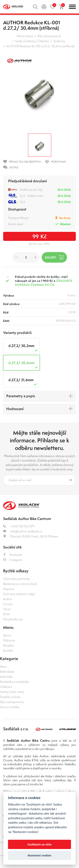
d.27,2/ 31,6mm (23, 382)
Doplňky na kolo (10, 697)
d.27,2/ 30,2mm (23, 348)
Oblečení (6, 687)
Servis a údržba (10, 707)
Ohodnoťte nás (13, 619)
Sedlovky (59, 41)
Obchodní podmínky (17, 579)
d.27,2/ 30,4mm (24, 365)
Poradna (8, 645)
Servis (7, 635)
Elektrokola (7, 672)
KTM (6, 614)
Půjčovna (9, 640)
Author (8, 599)
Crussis (8, 604)
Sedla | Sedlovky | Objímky (32, 41)
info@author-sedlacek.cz (23, 531)
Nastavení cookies (40, 855)
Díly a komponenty (49, 36)
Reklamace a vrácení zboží (20, 584)
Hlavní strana (25, 36)
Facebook (13, 555)
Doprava (9, 589)
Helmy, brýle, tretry (12, 692)
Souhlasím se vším (39, 844)
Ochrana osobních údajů (19, 594)
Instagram (13, 560)
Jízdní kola (6, 677)
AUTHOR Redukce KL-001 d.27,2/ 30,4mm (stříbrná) (40, 46)
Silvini (7, 609)
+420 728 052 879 (19, 526)
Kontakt (8, 650)
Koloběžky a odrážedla (14, 682)
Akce (3, 666)
